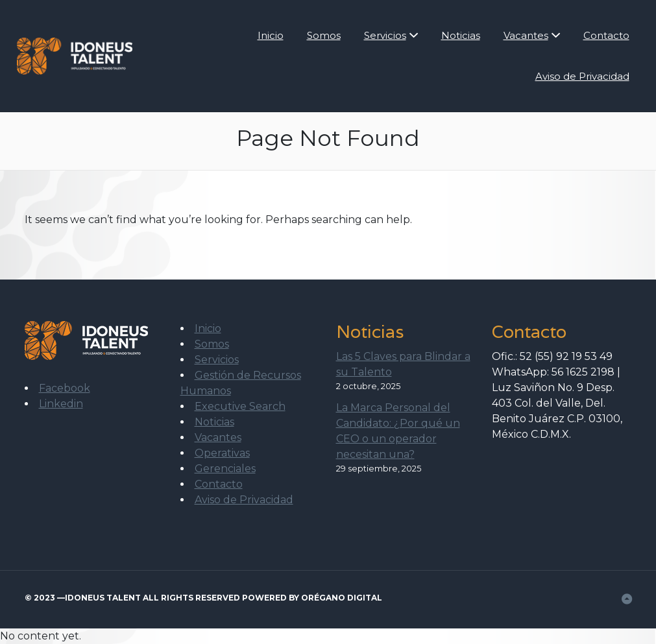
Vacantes (526, 35)
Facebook (65, 388)
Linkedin (61, 404)
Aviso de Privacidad (582, 76)
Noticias (461, 35)
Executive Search (240, 406)
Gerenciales (225, 469)
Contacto (606, 35)
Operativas (222, 453)
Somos (324, 35)
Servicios (385, 35)
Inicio (271, 35)
